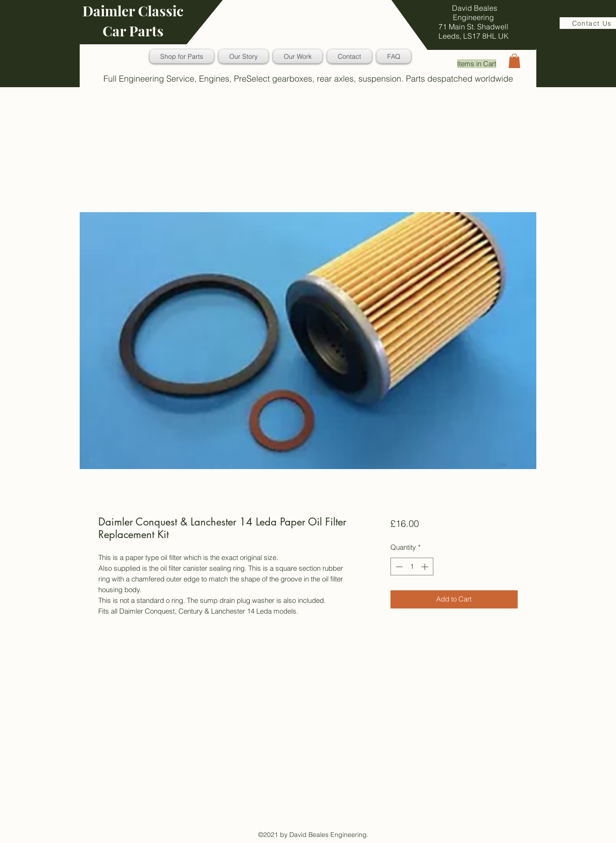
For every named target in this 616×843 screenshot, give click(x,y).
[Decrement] (398, 567)
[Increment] (426, 567)
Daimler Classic (133, 11)
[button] (514, 61)
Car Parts (133, 31)
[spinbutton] (412, 567)
